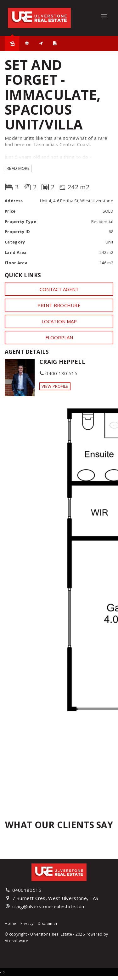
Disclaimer (48, 923)
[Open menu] (104, 16)
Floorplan (59, 337)
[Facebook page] (90, 950)
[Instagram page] (100, 950)
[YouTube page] (109, 950)
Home (10, 923)
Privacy (27, 923)
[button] (59, 305)
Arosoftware (16, 941)
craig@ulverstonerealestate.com (49, 906)
